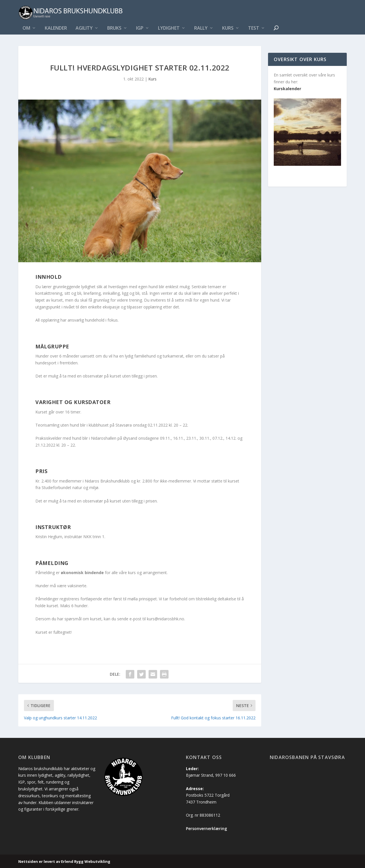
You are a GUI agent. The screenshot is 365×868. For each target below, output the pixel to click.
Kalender (56, 28)
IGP (140, 28)
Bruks (114, 28)
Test (254, 28)
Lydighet (169, 28)
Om (26, 28)
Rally (201, 28)
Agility (84, 28)
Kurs (228, 28)
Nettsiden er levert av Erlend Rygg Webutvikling (64, 861)
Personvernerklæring (206, 828)
